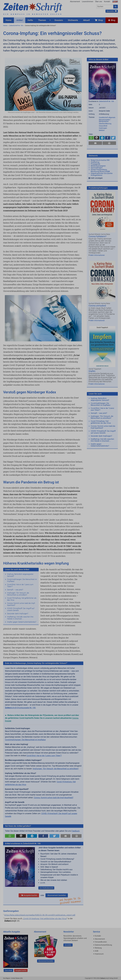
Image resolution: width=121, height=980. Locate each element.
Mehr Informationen (97, 255)
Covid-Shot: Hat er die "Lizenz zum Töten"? (20, 586)
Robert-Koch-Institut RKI (100, 160)
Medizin (102, 130)
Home (5, 25)
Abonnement (75, 2)
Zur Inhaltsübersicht (46, 888)
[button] (10, 836)
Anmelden (68, 945)
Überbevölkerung (105, 124)
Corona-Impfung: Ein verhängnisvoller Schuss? (40, 25)
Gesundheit (103, 126)
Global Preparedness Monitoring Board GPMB (100, 171)
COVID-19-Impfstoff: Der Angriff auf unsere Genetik (21, 609)
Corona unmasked (97, 306)
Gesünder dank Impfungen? (18, 614)
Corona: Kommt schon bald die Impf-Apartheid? (21, 604)
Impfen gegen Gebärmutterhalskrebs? (22, 622)
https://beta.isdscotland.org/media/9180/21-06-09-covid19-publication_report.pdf (40, 915)
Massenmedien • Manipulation (105, 121)
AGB (96, 951)
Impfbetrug (95, 162)
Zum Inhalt (8, 970)
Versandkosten (101, 942)
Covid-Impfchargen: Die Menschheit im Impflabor (22, 580)
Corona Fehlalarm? (98, 236)
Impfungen (103, 128)
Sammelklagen (97, 168)
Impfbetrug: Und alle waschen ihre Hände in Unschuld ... (20, 618)
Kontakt (107, 2)
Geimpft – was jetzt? (15, 590)
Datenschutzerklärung (103, 945)
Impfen (92, 371)
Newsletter (112, 11)
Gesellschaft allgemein (107, 117)
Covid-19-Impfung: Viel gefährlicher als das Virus (22, 599)
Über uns (99, 2)
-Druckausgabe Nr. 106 (20, 708)
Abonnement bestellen (57, 895)
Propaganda (95, 164)
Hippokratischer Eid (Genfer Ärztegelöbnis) (102, 174)
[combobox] (105, 7)
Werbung (98, 948)
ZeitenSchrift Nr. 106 (16, 25)
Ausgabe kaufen (29, 895)
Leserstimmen (88, 2)
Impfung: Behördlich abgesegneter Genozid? (20, 575)
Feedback (76, 831)
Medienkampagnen (98, 166)
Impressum (99, 954)
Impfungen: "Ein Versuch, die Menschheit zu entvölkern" (18, 594)
